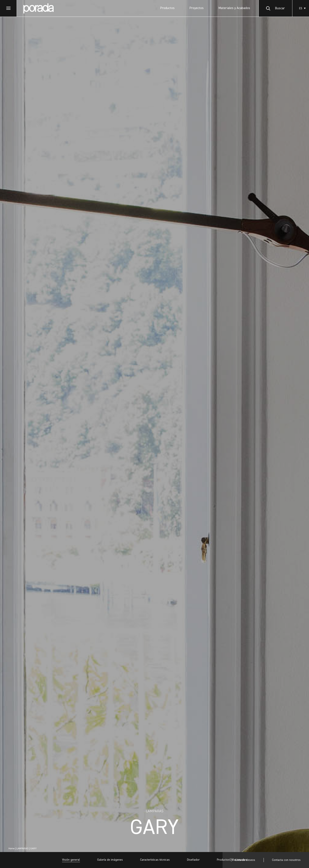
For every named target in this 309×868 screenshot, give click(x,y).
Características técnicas (155, 860)
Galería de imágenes (110, 860)
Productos (167, 8)
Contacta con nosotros (286, 860)
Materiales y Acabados (234, 8)
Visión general (71, 860)
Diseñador (193, 860)
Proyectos (196, 8)
